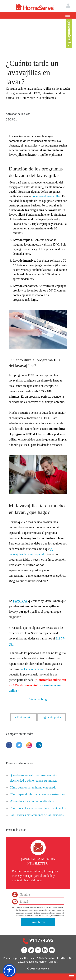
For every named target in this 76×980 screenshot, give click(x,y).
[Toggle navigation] (68, 15)
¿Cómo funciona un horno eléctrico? (32, 801)
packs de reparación (32, 669)
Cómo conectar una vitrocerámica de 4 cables (38, 808)
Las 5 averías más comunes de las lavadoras (37, 815)
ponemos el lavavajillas (46, 196)
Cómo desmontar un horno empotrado (33, 787)
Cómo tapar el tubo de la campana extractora (37, 794)
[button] (9, 971)
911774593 (41, 940)
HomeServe (20, 601)
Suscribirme (38, 922)
